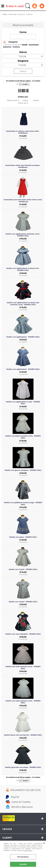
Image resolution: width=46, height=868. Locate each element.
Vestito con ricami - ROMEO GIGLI (23, 569)
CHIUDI (44, 843)
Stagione (23, 61)
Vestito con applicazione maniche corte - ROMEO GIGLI (23, 235)
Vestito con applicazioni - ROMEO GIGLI (23, 337)
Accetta (23, 864)
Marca (23, 52)
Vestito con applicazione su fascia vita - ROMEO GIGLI (23, 269)
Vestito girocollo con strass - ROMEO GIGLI (23, 767)
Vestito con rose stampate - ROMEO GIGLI (23, 634)
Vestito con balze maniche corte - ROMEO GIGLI (23, 437)
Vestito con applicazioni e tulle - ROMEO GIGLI (23, 403)
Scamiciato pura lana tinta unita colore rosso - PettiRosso (23, 201)
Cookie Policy (28, 850)
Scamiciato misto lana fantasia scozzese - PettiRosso (23, 166)
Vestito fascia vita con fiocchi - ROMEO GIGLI (23, 735)
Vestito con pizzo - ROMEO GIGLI (23, 537)
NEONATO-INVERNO (12, 45)
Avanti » (26, 84)
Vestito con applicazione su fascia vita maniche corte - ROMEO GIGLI (23, 304)
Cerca (23, 32)
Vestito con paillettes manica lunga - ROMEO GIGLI (23, 503)
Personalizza (23, 857)
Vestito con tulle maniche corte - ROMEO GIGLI (23, 667)
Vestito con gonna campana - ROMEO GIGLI (23, 470)
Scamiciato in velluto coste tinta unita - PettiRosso (23, 132)
